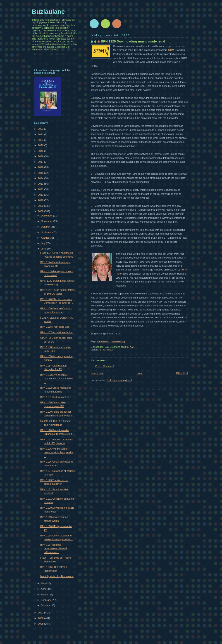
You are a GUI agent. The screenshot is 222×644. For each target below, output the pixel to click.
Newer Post (97, 373)
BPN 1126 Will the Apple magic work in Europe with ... (57, 452)
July (44, 243)
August (45, 238)
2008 (41, 211)
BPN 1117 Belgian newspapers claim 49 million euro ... (54, 549)
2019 (41, 151)
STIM (171, 50)
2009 (41, 206)
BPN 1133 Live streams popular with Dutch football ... (57, 379)
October (46, 227)
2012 (41, 189)
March (45, 595)
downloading (118, 341)
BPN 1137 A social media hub (57, 332)
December (47, 216)
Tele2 (110, 350)
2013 (41, 184)
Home (140, 373)
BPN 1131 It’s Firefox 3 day (55, 397)
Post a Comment (105, 366)
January (46, 605)
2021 (41, 140)
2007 (41, 613)
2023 (41, 129)
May (44, 583)
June (44, 249)
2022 (41, 134)
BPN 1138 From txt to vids (55, 327)
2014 (41, 178)
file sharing (103, 341)
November (47, 221)
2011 (41, 195)
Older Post (182, 373)
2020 (41, 145)
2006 (41, 618)
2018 (41, 156)
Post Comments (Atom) (119, 380)
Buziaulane (48, 12)
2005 (41, 624)
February (46, 600)
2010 (41, 200)
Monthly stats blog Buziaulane (57, 576)
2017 (41, 162)
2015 (41, 173)
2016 (41, 167)
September (47, 232)
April (44, 589)
